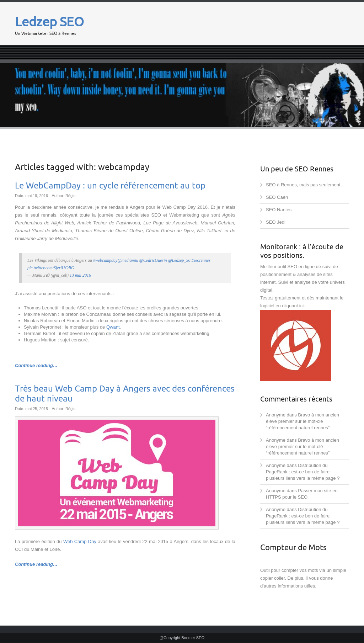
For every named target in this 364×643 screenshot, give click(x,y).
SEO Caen (277, 197)
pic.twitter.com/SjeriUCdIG (51, 268)
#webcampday (105, 260)
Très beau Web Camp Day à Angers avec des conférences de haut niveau (125, 394)
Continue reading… (36, 365)
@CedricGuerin (153, 260)
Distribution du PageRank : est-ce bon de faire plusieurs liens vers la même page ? (303, 472)
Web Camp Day (80, 541)
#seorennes (201, 260)
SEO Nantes (279, 210)
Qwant (113, 327)
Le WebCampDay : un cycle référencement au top (110, 186)
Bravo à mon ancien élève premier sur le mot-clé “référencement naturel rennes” (303, 421)
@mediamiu (128, 260)
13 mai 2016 (80, 275)
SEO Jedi (276, 222)
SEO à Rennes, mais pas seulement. (304, 185)
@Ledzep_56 (179, 260)
